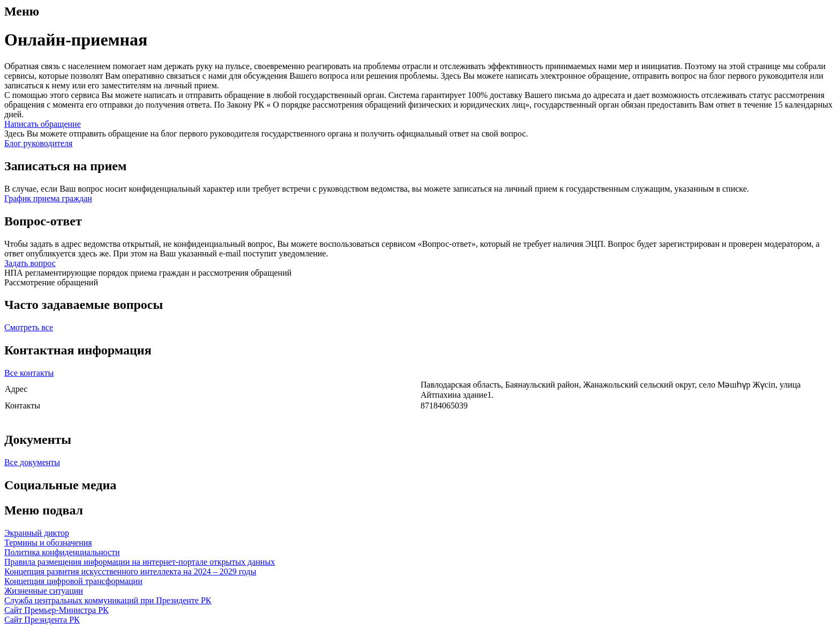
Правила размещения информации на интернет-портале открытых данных (140, 562)
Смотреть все (29, 327)
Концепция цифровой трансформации (73, 581)
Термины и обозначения (48, 543)
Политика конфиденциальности (62, 552)
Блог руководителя (38, 143)
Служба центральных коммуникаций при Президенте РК (108, 600)
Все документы (32, 462)
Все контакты (29, 373)
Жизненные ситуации (44, 591)
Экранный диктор (37, 533)
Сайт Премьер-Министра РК (57, 610)
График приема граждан (48, 198)
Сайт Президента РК (42, 620)
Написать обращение (43, 124)
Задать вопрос (30, 263)
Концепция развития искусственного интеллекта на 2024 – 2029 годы (130, 571)
